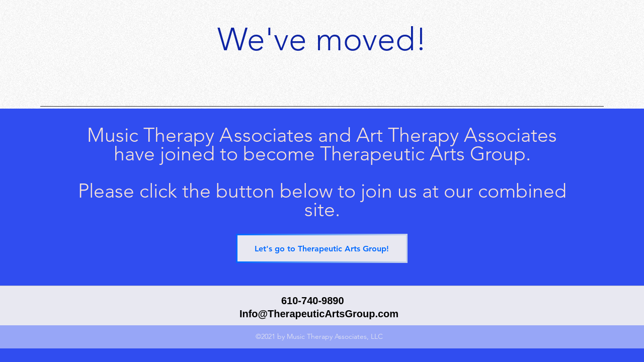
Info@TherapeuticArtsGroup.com (319, 314)
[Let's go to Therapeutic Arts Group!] (322, 248)
